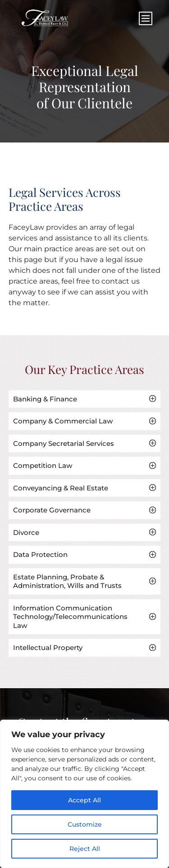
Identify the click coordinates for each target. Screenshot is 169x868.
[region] (84, 794)
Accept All (84, 800)
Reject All (85, 849)
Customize (85, 824)
